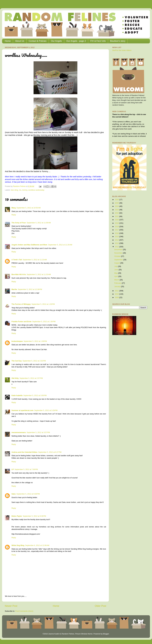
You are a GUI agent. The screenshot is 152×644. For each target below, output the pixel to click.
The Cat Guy (17, 361)
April (116, 276)
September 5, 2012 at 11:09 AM (39, 223)
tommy (25, 190)
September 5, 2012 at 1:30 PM (44, 322)
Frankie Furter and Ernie (21, 322)
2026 (117, 200)
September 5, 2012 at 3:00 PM (35, 396)
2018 (117, 227)
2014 (117, 240)
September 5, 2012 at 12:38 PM (30, 289)
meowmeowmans (19, 432)
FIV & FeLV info (98, 41)
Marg (14, 208)
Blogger (106, 634)
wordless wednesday (36, 190)
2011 (117, 291)
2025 (117, 203)
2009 (117, 297)
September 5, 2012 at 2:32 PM (34, 361)
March (117, 280)
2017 (117, 230)
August (117, 263)
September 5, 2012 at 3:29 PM (46, 410)
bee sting (14, 190)
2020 (117, 220)
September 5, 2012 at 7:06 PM (26, 469)
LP (13, 469)
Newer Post (11, 606)
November (119, 253)
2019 (117, 223)
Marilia (14, 289)
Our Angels (56, 41)
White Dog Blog (18, 545)
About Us (20, 41)
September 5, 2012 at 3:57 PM (38, 432)
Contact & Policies (38, 41)
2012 (117, 247)
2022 (117, 213)
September (119, 260)
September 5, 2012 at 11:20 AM (60, 245)
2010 (117, 294)
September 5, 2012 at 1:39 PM (35, 341)
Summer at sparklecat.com (22, 410)
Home (8, 41)
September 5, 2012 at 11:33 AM (39, 274)
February (118, 283)
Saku (14, 494)
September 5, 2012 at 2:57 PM (31, 378)
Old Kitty (15, 378)
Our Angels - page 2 (76, 41)
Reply (14, 215)
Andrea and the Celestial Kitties (24, 452)
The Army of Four (19, 223)
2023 (117, 210)
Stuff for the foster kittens (122, 50)
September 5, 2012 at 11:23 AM (35, 260)
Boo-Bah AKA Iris (19, 274)
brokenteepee (17, 341)
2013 (117, 243)
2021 (117, 216)
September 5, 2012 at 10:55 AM (28, 208)
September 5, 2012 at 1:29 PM (43, 304)
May (116, 273)
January (118, 287)
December (119, 250)
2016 (117, 233)
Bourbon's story (118, 41)
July (116, 266)
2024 (117, 206)
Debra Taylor (17, 516)
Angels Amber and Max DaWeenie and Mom (29, 245)
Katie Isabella (17, 396)
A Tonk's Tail (17, 260)
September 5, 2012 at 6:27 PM (50, 452)
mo (20, 190)
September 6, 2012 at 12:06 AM (37, 545)
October (118, 256)
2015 (117, 237)
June (116, 270)
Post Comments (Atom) (24, 611)
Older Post (100, 606)
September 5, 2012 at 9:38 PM (28, 494)
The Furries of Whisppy (21, 304)
